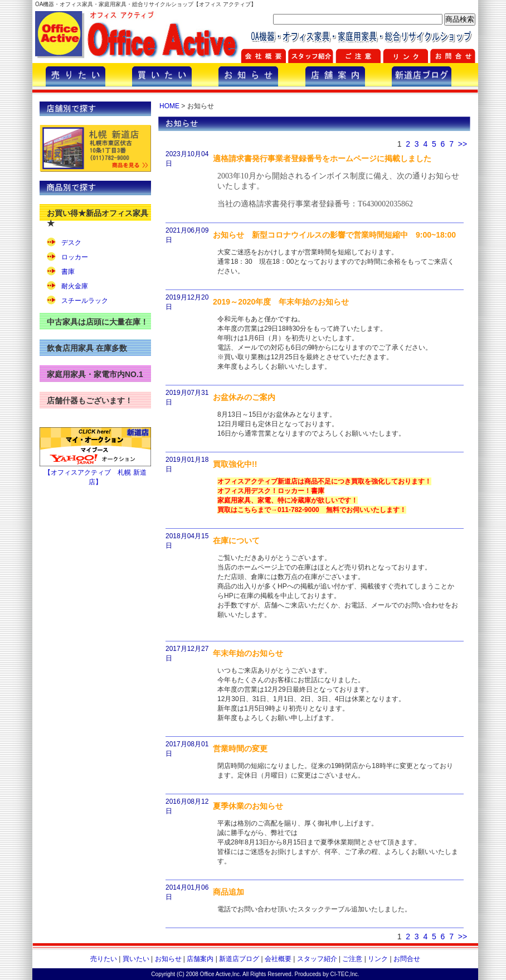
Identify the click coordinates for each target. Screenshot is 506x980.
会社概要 (278, 959)
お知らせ (168, 959)
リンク (378, 959)
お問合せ (407, 959)
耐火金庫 (75, 286)
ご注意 (352, 959)
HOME (169, 106)
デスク (71, 243)
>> (463, 144)
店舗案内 (200, 959)
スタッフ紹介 (317, 959)
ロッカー (75, 257)
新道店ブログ (239, 959)
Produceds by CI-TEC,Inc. (327, 974)
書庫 (68, 272)
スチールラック (85, 301)
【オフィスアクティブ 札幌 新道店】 (95, 473)
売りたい (104, 959)
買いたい (136, 959)
